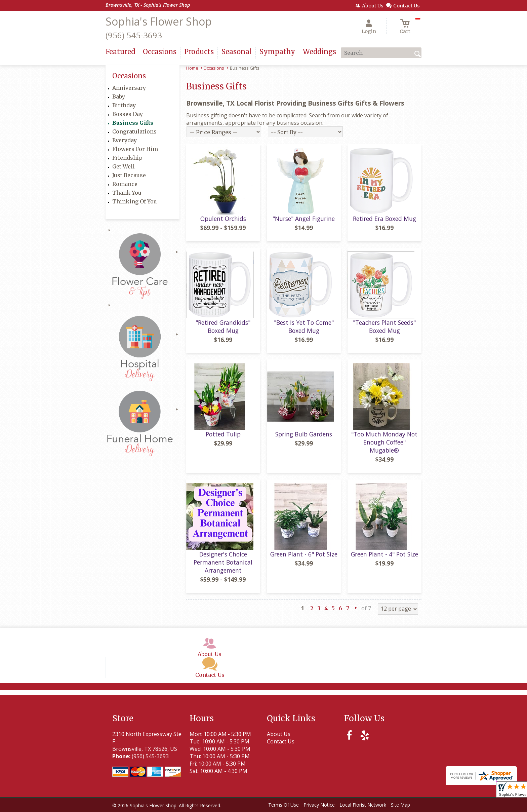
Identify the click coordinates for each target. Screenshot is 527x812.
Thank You (127, 193)
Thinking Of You (135, 201)
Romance (125, 184)
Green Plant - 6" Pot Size (304, 554)
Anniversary (129, 88)
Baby (119, 96)
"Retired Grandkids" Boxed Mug (223, 326)
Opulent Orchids (223, 219)
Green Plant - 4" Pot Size (384, 554)
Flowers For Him (135, 149)
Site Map (400, 805)
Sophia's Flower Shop (159, 21)
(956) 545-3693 (134, 35)
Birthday (124, 105)
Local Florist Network (363, 805)
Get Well (124, 166)
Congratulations (134, 131)
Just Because (129, 175)
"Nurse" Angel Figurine (304, 219)
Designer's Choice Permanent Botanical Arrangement (223, 562)
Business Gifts (133, 123)
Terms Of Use (283, 805)
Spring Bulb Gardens (304, 434)
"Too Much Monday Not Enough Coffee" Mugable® (384, 442)
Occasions (214, 68)
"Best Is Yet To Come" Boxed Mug (304, 326)
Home (192, 68)
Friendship (127, 158)
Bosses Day (128, 114)
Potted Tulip (223, 434)
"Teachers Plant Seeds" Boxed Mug (384, 326)
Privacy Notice (319, 805)
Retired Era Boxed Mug (384, 219)
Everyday (125, 140)
